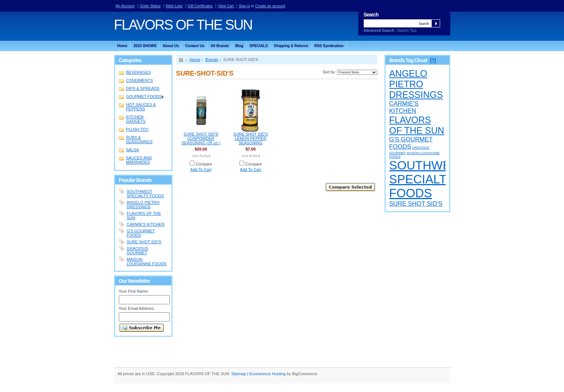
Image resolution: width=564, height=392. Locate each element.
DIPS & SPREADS (143, 88)
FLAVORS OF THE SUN (417, 125)
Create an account (270, 6)
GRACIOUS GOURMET (138, 251)
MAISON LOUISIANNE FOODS (147, 262)
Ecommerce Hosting (267, 374)
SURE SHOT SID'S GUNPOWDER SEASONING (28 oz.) (201, 138)
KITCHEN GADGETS (136, 119)
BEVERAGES (139, 72)
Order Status (150, 6)
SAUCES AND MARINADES (139, 160)
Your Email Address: (137, 308)
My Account (125, 6)
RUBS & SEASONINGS (139, 140)
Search (371, 15)
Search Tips (407, 31)
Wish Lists (174, 6)
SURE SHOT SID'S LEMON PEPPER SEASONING (251, 138)
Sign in (244, 6)
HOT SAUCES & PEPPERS (141, 107)
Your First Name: (134, 291)
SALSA (133, 150)
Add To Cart (201, 170)
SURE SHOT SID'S (144, 242)
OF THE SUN (183, 25)
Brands (212, 60)
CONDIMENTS (140, 80)
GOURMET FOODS (142, 97)
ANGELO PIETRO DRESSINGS (143, 205)
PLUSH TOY (137, 129)
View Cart (226, 6)
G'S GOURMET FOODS (141, 233)
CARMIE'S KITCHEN (146, 224)
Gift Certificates (200, 6)
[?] (433, 60)
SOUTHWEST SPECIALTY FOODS (145, 194)
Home (195, 60)
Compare (204, 164)
